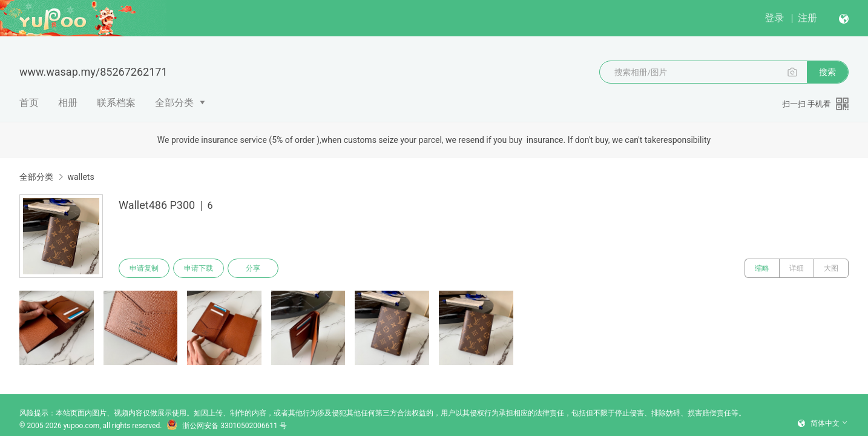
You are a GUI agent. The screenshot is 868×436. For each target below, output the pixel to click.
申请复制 (144, 268)
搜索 (827, 72)
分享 (253, 268)
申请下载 (199, 268)
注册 (807, 18)
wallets (81, 177)
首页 (29, 103)
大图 (831, 268)
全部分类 (174, 103)
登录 (774, 18)
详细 (797, 268)
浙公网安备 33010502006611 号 (226, 426)
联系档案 (116, 103)
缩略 (762, 268)
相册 (68, 103)
